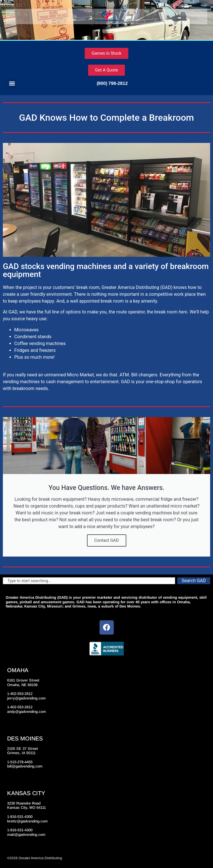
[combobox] (89, 581)
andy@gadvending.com (27, 712)
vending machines (21, 382)
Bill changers (144, 375)
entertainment (104, 382)
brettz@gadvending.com (27, 821)
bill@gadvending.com (25, 766)
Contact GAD (107, 540)
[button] (12, 83)
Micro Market (80, 375)
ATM (124, 375)
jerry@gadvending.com (26, 698)
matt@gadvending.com (26, 835)
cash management (65, 382)
